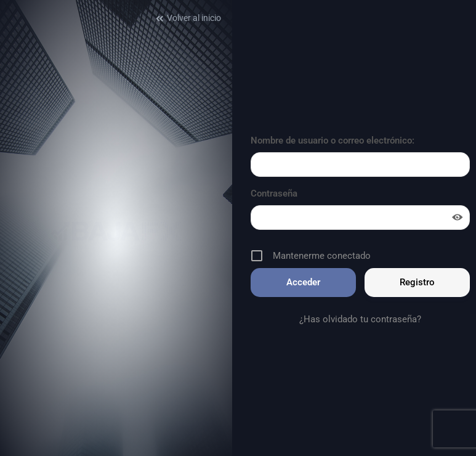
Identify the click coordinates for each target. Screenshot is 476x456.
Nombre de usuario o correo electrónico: (333, 140)
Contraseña (274, 193)
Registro (417, 282)
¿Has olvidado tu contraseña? (360, 319)
